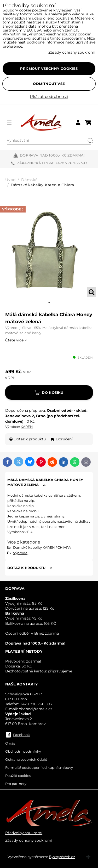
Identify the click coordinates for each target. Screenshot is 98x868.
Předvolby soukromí (24, 833)
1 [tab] (49, 303)
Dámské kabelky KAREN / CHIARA (42, 547)
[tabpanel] (49, 250)
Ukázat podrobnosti (49, 97)
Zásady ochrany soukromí (29, 840)
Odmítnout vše (49, 84)
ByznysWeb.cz (62, 857)
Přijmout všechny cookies (49, 68)
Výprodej (21, 553)
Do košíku (53, 392)
